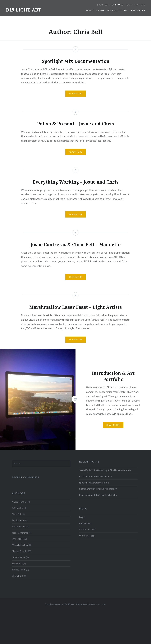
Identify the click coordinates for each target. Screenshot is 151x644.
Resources (138, 10)
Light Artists (136, 5)
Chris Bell (17, 514)
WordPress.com (99, 604)
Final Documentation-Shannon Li (95, 476)
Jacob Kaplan (18, 520)
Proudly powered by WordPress (59, 604)
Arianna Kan (18, 508)
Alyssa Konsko (19, 502)
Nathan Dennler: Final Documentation (98, 489)
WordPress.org (87, 536)
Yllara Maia (18, 576)
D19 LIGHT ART (24, 10)
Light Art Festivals (110, 5)
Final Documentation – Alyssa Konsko (98, 495)
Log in (82, 517)
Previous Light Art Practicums (107, 10)
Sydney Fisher (19, 570)
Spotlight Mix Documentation (94, 483)
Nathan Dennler (20, 551)
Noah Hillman (19, 557)
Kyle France (18, 539)
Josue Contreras (20, 533)
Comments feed (87, 529)
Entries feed (85, 523)
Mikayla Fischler (20, 545)
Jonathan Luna (19, 526)
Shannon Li (17, 564)
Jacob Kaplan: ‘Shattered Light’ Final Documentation (105, 470)
